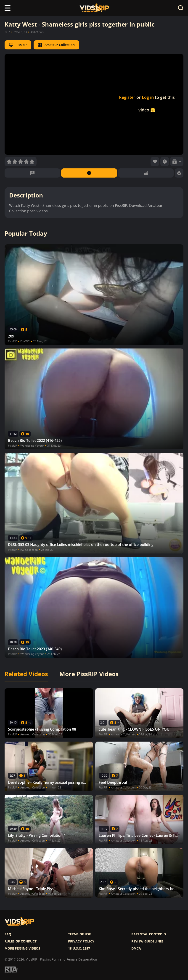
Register (127, 97)
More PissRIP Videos (89, 674)
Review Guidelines (147, 941)
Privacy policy (81, 941)
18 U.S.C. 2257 (79, 948)
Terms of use (79, 934)
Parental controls (149, 934)
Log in (148, 97)
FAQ (8, 934)
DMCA (136, 948)
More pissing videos (22, 948)
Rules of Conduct (21, 941)
